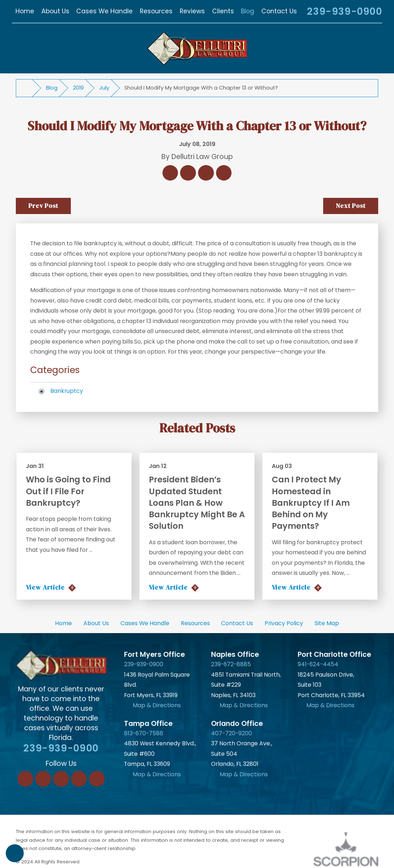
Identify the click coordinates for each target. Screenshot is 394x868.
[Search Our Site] (293, 12)
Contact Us (237, 623)
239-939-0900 (345, 12)
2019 (78, 88)
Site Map (327, 623)
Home (63, 623)
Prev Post (43, 206)
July (104, 88)
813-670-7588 (144, 733)
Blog (52, 88)
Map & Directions (157, 705)
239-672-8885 (231, 664)
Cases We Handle (145, 623)
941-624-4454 (318, 664)
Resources (195, 623)
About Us (96, 623)
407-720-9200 (232, 733)
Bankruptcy (67, 391)
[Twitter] (61, 779)
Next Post (351, 206)
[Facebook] (26, 779)
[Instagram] (79, 779)
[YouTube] (97, 779)
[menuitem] (25, 11)
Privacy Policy (284, 623)
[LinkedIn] (43, 779)
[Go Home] (27, 88)
